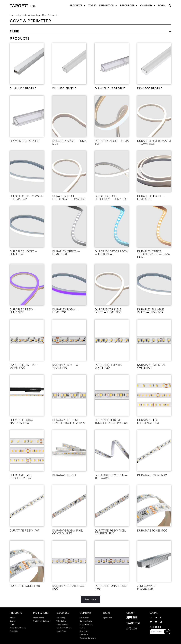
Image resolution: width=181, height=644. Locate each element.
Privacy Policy (61, 631)
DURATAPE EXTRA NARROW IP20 (21, 422)
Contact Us (84, 635)
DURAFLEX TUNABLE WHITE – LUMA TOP (150, 311)
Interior (12, 618)
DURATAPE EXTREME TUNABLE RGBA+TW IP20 (69, 422)
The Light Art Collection (42, 621)
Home (13, 15)
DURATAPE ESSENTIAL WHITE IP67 (151, 366)
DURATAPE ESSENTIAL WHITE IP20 (109, 366)
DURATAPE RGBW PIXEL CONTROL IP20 (68, 532)
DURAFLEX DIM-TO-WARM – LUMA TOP (27, 198)
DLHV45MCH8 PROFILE (110, 89)
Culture (82, 628)
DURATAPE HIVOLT (64, 475)
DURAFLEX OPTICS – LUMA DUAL (66, 253)
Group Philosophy (86, 624)
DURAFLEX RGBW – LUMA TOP (66, 311)
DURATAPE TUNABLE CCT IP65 (111, 587)
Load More (90, 600)
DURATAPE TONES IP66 (25, 586)
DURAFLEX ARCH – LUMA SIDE (69, 142)
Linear (12, 624)
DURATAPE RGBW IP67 (25, 531)
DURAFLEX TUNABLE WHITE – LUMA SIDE (108, 311)
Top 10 (92, 6)
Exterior (13, 621)
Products (77, 6)
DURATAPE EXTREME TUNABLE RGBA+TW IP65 (111, 422)
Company (148, 6)
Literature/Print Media (64, 628)
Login (162, 6)
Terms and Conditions (88, 638)
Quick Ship (14, 631)
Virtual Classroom (63, 624)
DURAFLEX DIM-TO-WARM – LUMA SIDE (154, 142)
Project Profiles (39, 618)
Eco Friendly (61, 618)
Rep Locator (84, 631)
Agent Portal (108, 618)
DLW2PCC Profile (150, 89)
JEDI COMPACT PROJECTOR (147, 587)
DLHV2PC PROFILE (64, 89)
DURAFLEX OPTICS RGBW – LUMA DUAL (111, 253)
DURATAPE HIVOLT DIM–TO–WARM (111, 477)
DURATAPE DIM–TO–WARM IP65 (66, 366)
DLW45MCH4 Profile (24, 141)
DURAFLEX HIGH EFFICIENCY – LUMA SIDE (69, 198)
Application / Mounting (29, 15)
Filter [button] (14, 32)
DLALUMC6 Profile (23, 89)
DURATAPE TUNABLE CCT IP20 (69, 587)
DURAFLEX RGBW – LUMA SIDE (23, 311)
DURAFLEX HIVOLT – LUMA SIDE (151, 198)
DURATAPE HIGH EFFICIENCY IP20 (148, 422)
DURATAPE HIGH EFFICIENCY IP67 (21, 477)
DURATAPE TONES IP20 (152, 531)
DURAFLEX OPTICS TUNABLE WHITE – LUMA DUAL (153, 254)
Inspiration (108, 6)
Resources (129, 6)
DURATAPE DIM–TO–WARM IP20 (24, 366)
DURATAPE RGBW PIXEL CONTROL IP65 (110, 532)
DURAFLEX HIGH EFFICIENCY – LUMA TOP (111, 198)
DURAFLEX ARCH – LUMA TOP (112, 142)
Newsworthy (84, 618)
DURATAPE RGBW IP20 (152, 475)
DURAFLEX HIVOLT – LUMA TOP (24, 253)
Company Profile (86, 621)
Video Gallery (61, 621)
